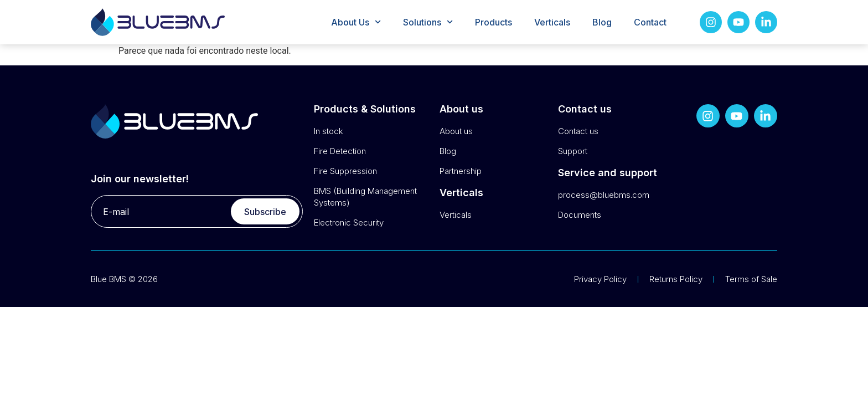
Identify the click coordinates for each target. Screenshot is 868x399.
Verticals (552, 22)
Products (494, 22)
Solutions (428, 22)
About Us (356, 22)
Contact (650, 22)
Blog (602, 22)
